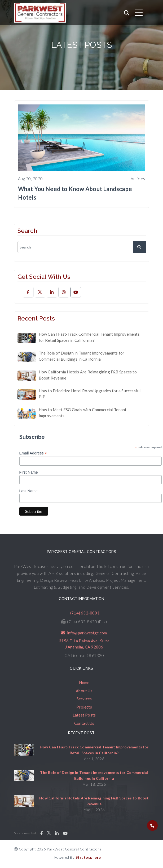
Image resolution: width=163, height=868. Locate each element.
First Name (29, 472)
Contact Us (84, 723)
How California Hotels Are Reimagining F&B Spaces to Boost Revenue (88, 375)
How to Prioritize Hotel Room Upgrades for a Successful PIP (90, 394)
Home (84, 682)
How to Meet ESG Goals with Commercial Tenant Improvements (83, 413)
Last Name (29, 491)
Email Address (33, 453)
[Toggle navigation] (139, 13)
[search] (82, 247)
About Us (84, 691)
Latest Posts (84, 715)
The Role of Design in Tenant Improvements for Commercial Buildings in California (82, 356)
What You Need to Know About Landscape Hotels (75, 193)
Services (84, 699)
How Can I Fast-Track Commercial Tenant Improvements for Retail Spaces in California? (89, 337)
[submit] (139, 247)
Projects (84, 707)
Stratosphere (88, 857)
